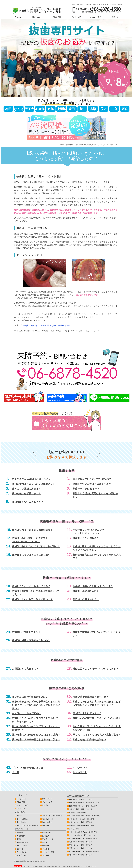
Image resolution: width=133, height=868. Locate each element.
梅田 (8, 109)
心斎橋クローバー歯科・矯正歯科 (82, 819)
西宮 (125, 109)
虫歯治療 (20, 832)
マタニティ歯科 (48, 852)
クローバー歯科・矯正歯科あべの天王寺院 (85, 816)
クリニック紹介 (96, 17)
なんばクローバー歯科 (77, 812)
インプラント (80, 768)
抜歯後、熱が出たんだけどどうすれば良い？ (36, 546)
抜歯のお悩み (47, 822)
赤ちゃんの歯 (22, 852)
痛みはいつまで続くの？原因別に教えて (34, 530)
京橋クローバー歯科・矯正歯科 (81, 822)
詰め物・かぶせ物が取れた (52, 816)
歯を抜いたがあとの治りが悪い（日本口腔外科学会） (47, 325)
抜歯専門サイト (71, 145)
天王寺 (29, 109)
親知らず (20, 849)
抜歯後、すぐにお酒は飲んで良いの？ (32, 599)
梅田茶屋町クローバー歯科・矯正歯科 (83, 806)
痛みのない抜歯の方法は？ (26, 488)
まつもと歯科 (74, 829)
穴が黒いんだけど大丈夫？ (87, 713)
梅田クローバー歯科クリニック (81, 799)
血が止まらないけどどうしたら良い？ (33, 555)
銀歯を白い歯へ (22, 842)
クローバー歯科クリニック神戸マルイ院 (84, 851)
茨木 (104, 109)
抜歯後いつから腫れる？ (86, 538)
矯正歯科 (46, 855)
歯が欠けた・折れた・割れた (27, 825)
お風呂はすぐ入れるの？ (25, 668)
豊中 (82, 109)
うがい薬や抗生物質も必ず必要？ (91, 697)
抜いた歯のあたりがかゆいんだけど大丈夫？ (36, 734)
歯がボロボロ (22, 822)
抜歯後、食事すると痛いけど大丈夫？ (93, 586)
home (18, 17)
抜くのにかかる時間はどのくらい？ (31, 479)
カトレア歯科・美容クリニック (81, 809)
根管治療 (46, 845)
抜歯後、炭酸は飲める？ (86, 591)
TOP (62, 145)
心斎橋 (40, 109)
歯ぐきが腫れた (22, 819)
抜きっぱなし (80, 772)
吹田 (72, 109)
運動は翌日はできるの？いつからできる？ (96, 668)
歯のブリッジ (22, 845)
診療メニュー (37, 17)
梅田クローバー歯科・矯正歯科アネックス (85, 803)
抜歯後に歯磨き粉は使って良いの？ (31, 640)
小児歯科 (46, 849)
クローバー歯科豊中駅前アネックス (82, 835)
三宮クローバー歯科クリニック (81, 848)
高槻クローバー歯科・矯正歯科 (81, 842)
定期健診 (46, 836)
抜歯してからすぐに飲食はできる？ (31, 586)
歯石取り (20, 839)
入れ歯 (16, 772)
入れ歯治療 (21, 836)
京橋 (51, 109)
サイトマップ (22, 808)
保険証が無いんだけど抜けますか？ (92, 484)
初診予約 (115, 17)
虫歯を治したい (48, 819)
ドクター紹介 (76, 17)
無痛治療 (46, 825)
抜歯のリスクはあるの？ (86, 488)
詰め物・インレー (49, 839)
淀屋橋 (61, 109)
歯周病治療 (46, 832)
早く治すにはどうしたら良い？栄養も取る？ (97, 734)
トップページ (22, 799)
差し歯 (45, 842)
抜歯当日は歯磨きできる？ (26, 632)
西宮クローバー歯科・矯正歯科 (81, 855)
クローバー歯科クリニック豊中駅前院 (83, 832)
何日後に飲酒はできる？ (86, 599)
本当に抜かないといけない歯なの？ (92, 479)
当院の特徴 (57, 17)
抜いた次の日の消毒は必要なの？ (30, 697)
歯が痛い (20, 816)
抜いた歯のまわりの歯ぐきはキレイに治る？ (36, 739)
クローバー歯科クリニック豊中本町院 (83, 838)
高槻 (93, 109)
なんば (19, 109)
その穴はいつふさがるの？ (27, 713)
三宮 (114, 109)
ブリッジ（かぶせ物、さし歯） (29, 768)
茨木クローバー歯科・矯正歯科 (81, 845)
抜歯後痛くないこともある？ (28, 502)
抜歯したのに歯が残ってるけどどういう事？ (97, 718)
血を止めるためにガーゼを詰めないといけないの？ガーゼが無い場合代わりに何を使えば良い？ (36, 705)
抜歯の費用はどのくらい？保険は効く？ (33, 484)
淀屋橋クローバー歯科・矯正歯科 (82, 825)
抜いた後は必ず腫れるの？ (26, 493)
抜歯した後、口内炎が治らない (89, 739)
